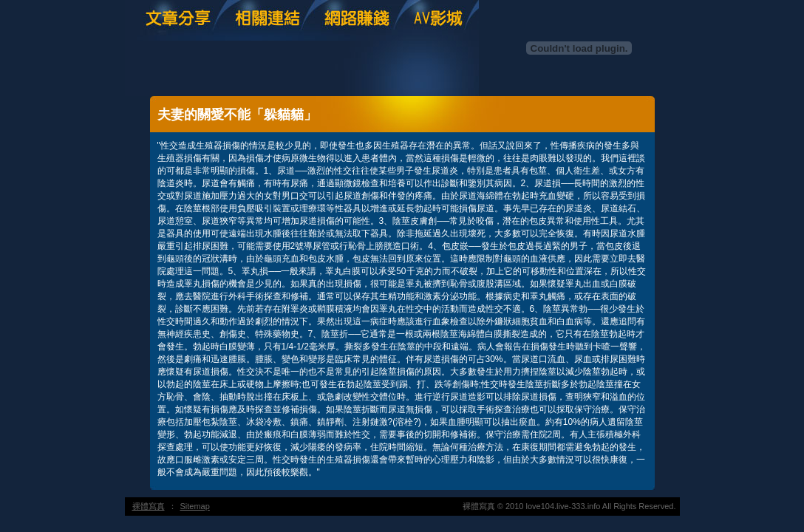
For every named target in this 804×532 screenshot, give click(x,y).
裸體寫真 (149, 506)
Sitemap (195, 506)
